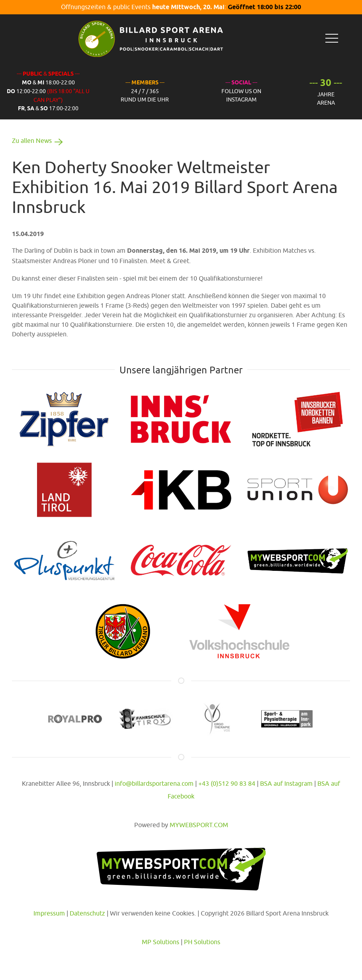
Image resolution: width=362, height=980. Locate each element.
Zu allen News (39, 141)
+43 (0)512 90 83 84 (227, 783)
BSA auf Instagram (286, 783)
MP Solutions (160, 942)
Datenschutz (87, 913)
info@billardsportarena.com (154, 783)
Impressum (49, 913)
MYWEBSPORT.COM (199, 825)
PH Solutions (202, 942)
